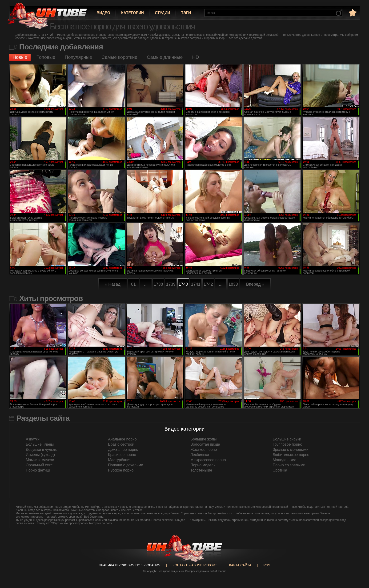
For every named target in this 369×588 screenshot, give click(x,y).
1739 (171, 284)
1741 (196, 284)
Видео (104, 13)
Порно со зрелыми (289, 465)
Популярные (78, 57)
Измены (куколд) (40, 455)
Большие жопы (204, 439)
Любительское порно (291, 455)
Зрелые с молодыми (291, 450)
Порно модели (203, 465)
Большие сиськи (287, 439)
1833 (233, 284)
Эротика (280, 470)
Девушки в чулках (41, 450)
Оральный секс (39, 465)
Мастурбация (120, 460)
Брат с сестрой (121, 444)
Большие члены (40, 444)
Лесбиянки (200, 455)
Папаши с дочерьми (126, 465)
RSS (267, 565)
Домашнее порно (123, 450)
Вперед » (255, 284)
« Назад (113, 284)
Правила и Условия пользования (130, 565)
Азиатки (33, 439)
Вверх (358, 552)
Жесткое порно (204, 450)
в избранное (352, 13)
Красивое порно (122, 455)
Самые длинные (165, 57)
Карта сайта (240, 565)
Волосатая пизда (205, 444)
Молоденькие (285, 460)
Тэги (186, 13)
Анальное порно (122, 439)
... (146, 284)
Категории (132, 13)
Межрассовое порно (208, 460)
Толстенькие (201, 470)
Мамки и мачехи (40, 460)
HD (196, 57)
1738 (158, 284)
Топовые (46, 57)
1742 (208, 284)
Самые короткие (119, 57)
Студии (162, 13)
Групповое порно (287, 444)
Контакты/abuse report (195, 565)
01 (133, 284)
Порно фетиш (38, 470)
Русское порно (121, 470)
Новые (20, 57)
